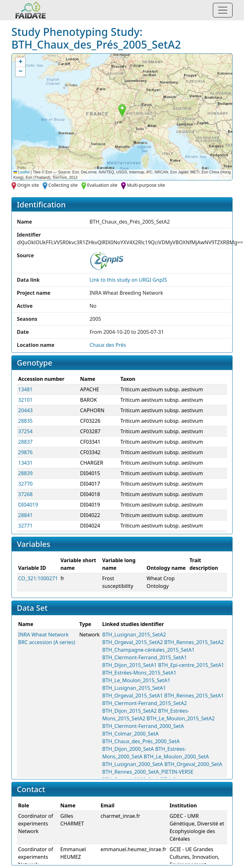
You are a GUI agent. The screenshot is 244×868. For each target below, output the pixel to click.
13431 (25, 463)
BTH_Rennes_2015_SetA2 (194, 642)
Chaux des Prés (108, 345)
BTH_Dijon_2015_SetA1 (130, 665)
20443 (25, 410)
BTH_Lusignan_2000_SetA (133, 764)
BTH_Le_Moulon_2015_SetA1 (136, 680)
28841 (25, 515)
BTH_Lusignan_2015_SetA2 (134, 635)
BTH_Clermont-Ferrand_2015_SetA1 (145, 657)
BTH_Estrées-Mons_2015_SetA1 (139, 673)
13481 (25, 389)
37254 (25, 431)
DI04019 (28, 505)
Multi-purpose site (146, 185)
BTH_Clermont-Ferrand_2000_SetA (143, 726)
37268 (25, 494)
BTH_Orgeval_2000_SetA (193, 764)
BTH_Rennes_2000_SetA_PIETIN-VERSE (148, 772)
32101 (25, 400)
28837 (25, 442)
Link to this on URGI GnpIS (128, 280)
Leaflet (21, 172)
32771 (25, 526)
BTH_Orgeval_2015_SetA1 (133, 696)
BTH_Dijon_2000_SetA (128, 749)
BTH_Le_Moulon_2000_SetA (176, 757)
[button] (122, 110)
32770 (25, 484)
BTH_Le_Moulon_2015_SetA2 (181, 718)
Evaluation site (102, 185)
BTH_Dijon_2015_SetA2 (130, 711)
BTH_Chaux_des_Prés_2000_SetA (141, 741)
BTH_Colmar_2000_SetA (130, 734)
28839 (25, 473)
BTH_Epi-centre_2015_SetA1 (191, 665)
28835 (25, 421)
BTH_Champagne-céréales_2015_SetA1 (149, 650)
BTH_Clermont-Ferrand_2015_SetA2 (145, 703)
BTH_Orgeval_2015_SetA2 (133, 642)
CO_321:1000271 (38, 578)
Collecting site (63, 185)
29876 (25, 452)
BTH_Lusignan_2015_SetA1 (134, 688)
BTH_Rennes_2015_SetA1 (194, 696)
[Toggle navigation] (223, 10)
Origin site (28, 185)
